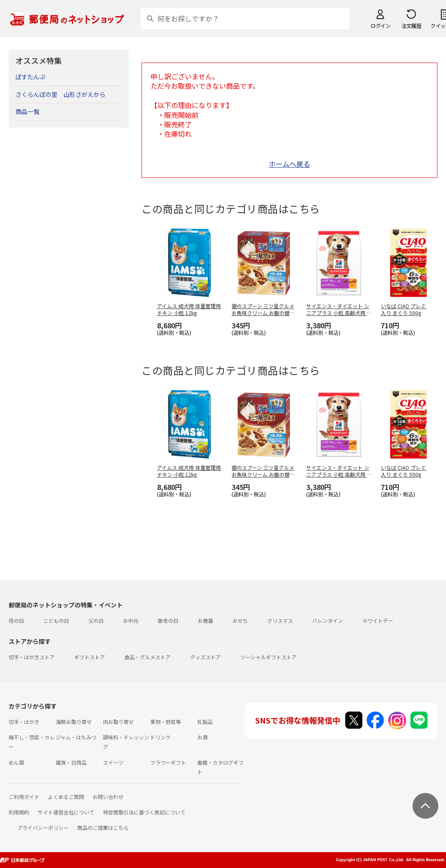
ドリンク (160, 737)
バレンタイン (328, 620)
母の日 (16, 620)
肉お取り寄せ (118, 722)
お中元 (131, 620)
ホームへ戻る (289, 164)
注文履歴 (411, 26)
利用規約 (19, 812)
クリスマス (280, 620)
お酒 (202, 737)
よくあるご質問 (66, 797)
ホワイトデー (378, 620)
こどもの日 (56, 620)
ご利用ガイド (24, 797)
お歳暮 (205, 620)
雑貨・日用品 (71, 762)
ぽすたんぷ (30, 77)
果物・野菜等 (166, 722)
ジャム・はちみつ (76, 737)
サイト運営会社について (66, 812)
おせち (240, 620)
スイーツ (113, 762)
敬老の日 (168, 620)
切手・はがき (24, 722)
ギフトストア (90, 657)
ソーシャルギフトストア (268, 657)
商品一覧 (27, 111)
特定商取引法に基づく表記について (144, 812)
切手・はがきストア (32, 657)
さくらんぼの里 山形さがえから (60, 94)
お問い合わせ (108, 797)
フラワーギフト (168, 762)
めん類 (16, 762)
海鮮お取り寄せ (74, 722)
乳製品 (205, 722)
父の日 (96, 620)
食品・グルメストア (148, 657)
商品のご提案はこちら (103, 827)
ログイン (380, 26)
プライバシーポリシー (43, 827)
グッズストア (205, 657)
